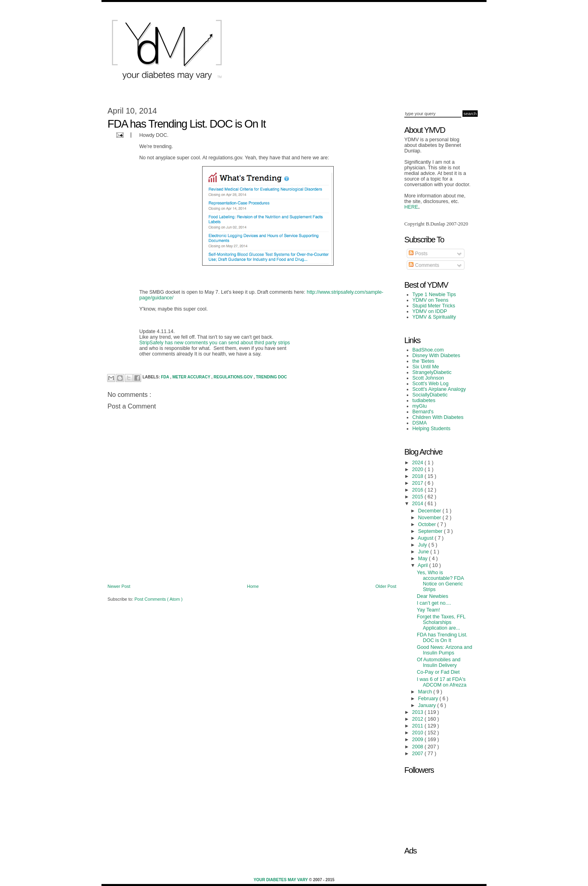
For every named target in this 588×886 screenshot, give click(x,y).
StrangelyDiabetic (432, 372)
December (430, 511)
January (428, 705)
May (423, 559)
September (431, 531)
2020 (418, 469)
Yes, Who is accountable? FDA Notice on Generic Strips (440, 581)
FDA (165, 377)
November (430, 518)
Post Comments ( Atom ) (158, 599)
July (423, 545)
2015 (418, 497)
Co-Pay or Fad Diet (438, 672)
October (428, 524)
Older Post (386, 586)
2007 (418, 754)
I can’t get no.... (434, 603)
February (429, 699)
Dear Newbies (432, 596)
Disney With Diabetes (436, 356)
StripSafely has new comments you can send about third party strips (215, 343)
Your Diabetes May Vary (281, 880)
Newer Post (119, 586)
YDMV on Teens (430, 300)
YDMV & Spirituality (434, 317)
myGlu (420, 406)
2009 (418, 740)
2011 (418, 726)
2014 (418, 504)
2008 (418, 747)
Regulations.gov (234, 377)
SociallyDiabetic (430, 395)
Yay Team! (428, 610)
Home (253, 586)
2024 (418, 463)
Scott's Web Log (430, 384)
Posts (418, 254)
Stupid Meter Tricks (434, 306)
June (424, 552)
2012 (418, 719)
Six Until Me (426, 367)
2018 (418, 476)
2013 (418, 712)
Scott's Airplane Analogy (439, 389)
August (426, 538)
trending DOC (271, 377)
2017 (418, 483)
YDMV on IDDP (430, 311)
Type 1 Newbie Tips (434, 295)
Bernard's (423, 412)
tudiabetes (424, 400)
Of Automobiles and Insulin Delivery (439, 662)
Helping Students (431, 429)
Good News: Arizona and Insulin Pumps (444, 650)
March (426, 692)
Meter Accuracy (192, 377)
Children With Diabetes (438, 417)
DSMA (420, 423)
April (424, 565)
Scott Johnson (428, 378)
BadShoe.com (428, 350)
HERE (411, 207)
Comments (424, 265)
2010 (418, 733)
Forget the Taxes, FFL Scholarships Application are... (441, 622)
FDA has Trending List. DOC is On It (442, 638)
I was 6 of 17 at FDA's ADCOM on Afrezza (442, 682)
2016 (418, 490)
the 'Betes (423, 361)
